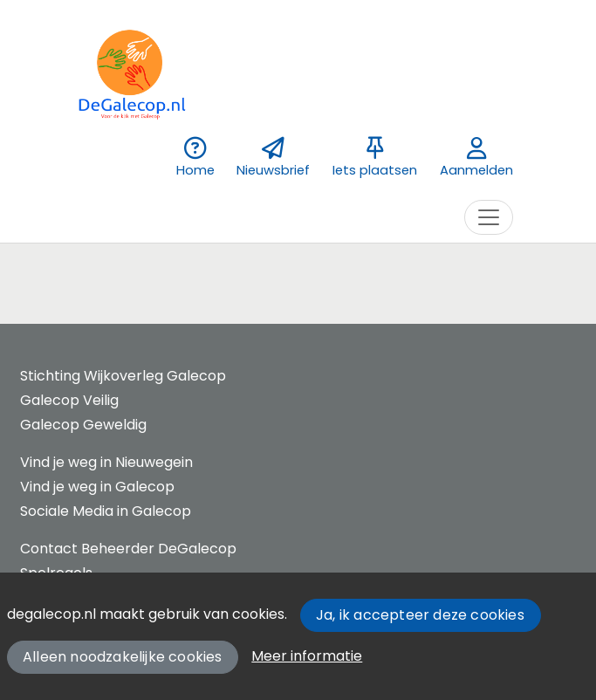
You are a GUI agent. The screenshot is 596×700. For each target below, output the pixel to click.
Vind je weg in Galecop (97, 487)
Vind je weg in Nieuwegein (106, 462)
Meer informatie (307, 656)
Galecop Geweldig (83, 425)
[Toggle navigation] (489, 217)
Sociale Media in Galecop (106, 511)
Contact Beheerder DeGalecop (128, 549)
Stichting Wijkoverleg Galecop (123, 376)
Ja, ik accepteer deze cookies (420, 615)
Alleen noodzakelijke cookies (123, 657)
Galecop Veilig (69, 400)
